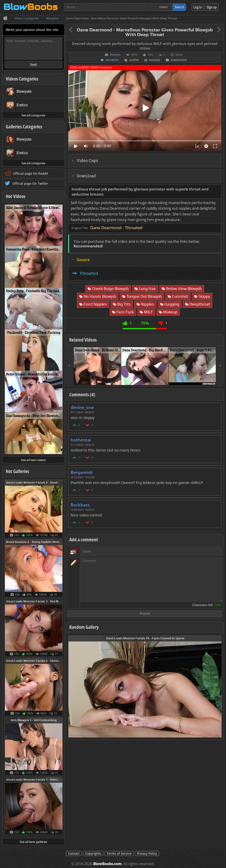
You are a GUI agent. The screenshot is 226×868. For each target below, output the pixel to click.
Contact (74, 853)
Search (179, 7)
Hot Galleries (17, 471)
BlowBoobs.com (107, 864)
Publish (145, 614)
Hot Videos (16, 196)
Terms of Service (119, 853)
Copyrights (93, 853)
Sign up (212, 7)
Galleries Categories (24, 127)
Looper (134, 60)
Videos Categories (22, 79)
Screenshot (179, 60)
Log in (198, 7)
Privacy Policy (147, 853)
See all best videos (33, 460)
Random (155, 60)
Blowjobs (115, 55)
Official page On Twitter (30, 183)
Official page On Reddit (31, 173)
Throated (89, 273)
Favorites (112, 60)
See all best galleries (33, 842)
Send (33, 65)
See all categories (33, 115)
